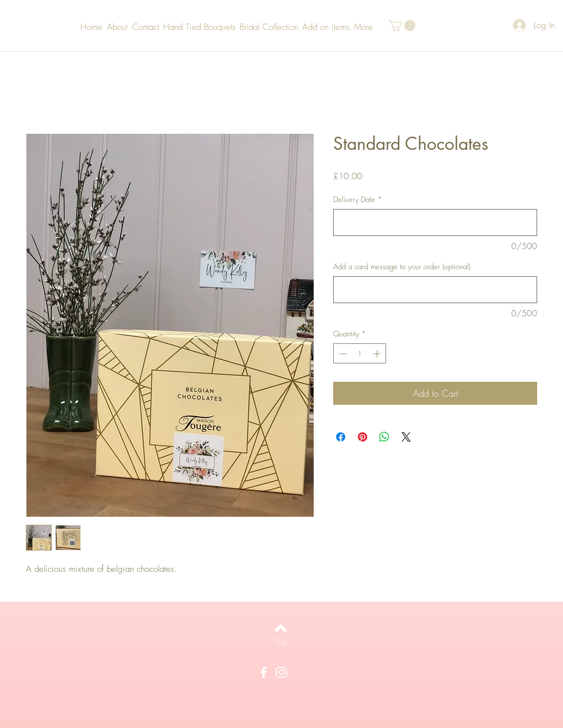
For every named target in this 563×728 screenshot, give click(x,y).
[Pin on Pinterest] (363, 437)
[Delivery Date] (435, 222)
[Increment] (378, 354)
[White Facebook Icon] (264, 672)
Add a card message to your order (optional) (402, 266)
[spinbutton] (360, 354)
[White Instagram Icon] (281, 672)
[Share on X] (406, 437)
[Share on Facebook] (341, 437)
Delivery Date (358, 199)
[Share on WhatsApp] (384, 437)
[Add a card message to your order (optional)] (435, 290)
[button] (402, 26)
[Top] (281, 642)
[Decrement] (342, 354)
